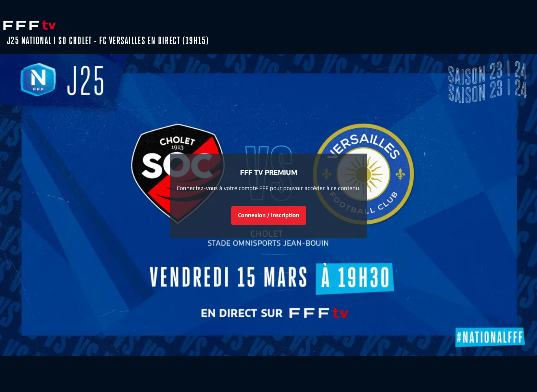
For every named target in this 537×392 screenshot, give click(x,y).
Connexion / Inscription (269, 215)
